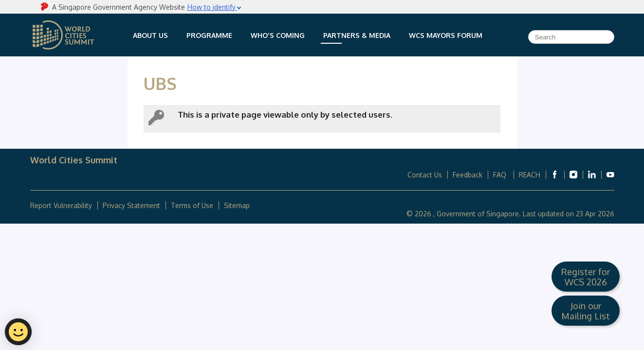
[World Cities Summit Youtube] (610, 175)
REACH (530, 175)
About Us (150, 35)
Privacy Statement (131, 205)
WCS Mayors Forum (446, 35)
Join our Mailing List (586, 311)
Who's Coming (278, 35)
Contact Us (425, 175)
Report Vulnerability (61, 205)
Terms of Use (192, 205)
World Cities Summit (63, 35)
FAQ (501, 175)
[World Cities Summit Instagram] (573, 175)
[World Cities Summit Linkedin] (592, 175)
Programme (209, 35)
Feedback (468, 175)
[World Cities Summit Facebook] (555, 175)
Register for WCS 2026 (586, 277)
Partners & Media (357, 35)
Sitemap (237, 205)
